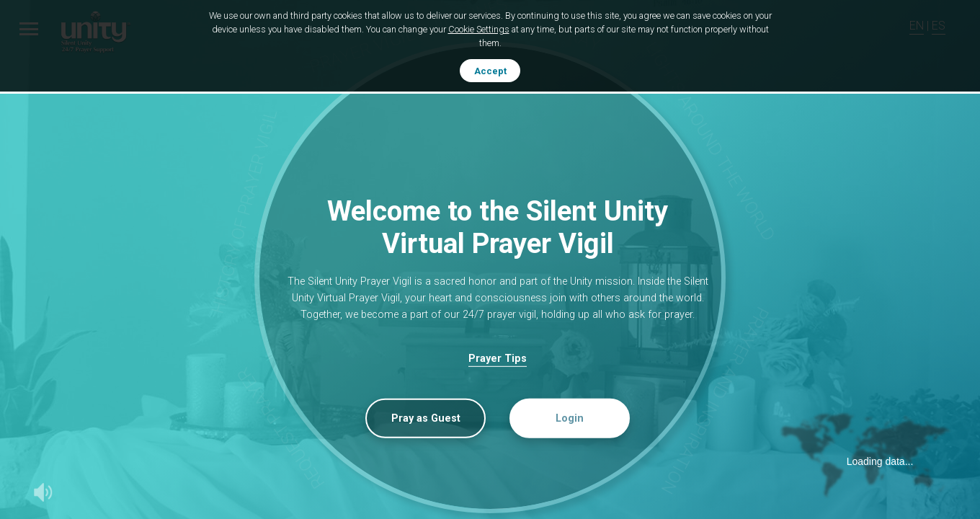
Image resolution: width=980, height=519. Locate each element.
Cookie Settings (479, 29)
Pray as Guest (426, 418)
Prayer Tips (498, 359)
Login (570, 418)
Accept (490, 71)
